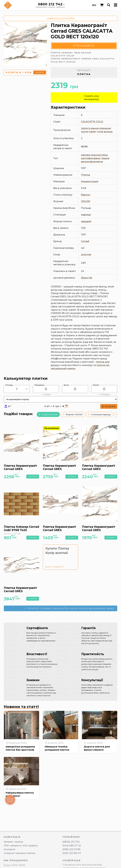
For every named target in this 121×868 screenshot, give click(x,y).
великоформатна (92, 162)
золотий (86, 254)
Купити (40, 73)
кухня (84, 132)
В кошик (109, 406)
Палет (96, 385)
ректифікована (90, 158)
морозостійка (99, 155)
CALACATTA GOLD (92, 122)
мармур (86, 215)
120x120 (86, 201)
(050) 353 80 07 (72, 853)
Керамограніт (90, 181)
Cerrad (85, 241)
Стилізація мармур (101, 414)
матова (85, 155)
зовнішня (105, 128)
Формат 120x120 (74, 414)
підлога (86, 128)
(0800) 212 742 (71, 842)
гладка (105, 158)
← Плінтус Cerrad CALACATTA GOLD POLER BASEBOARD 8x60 (69, 608)
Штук (66, 385)
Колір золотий (49, 414)
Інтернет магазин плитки (19, 853)
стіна (100, 132)
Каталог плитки (13, 842)
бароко (86, 195)
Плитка (85, 175)
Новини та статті (21, 707)
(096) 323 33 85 (71, 849)
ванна (95, 128)
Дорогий (87, 278)
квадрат (86, 221)
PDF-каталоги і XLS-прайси (21, 846)
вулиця (108, 132)
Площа (9, 385)
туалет (92, 132)
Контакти (10, 849)
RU (94, 5)
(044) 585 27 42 (72, 846)
